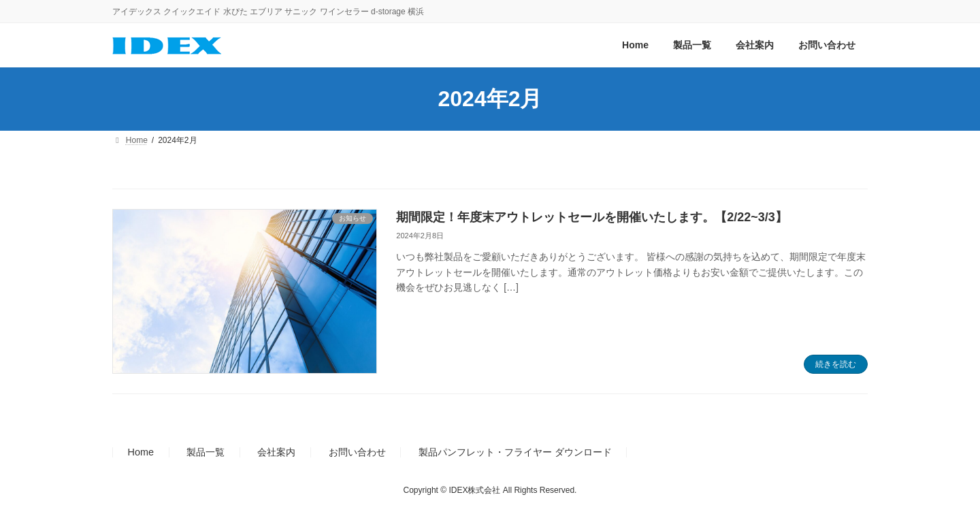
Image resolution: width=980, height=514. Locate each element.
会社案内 (276, 453)
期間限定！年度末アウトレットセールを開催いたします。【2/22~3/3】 (592, 217)
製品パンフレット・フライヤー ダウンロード (515, 453)
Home (141, 453)
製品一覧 (206, 453)
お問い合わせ (357, 453)
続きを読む (836, 364)
